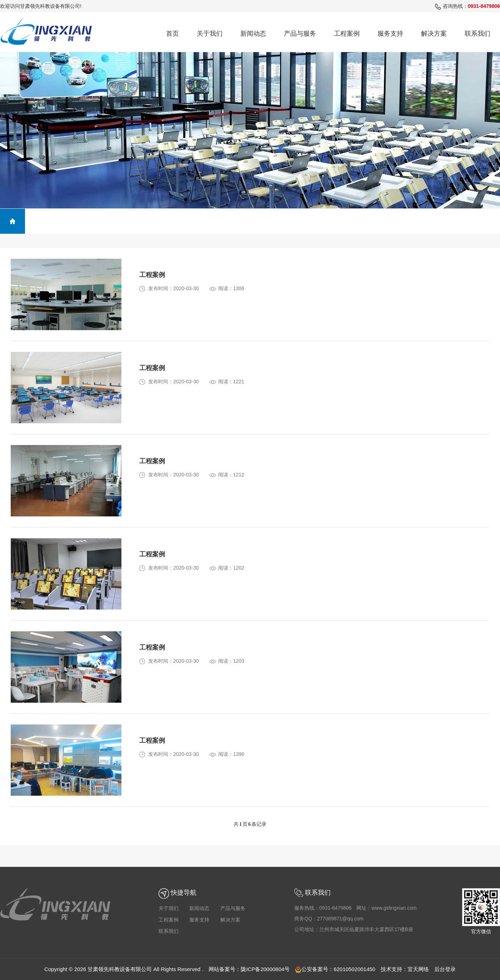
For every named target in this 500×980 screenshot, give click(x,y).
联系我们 (477, 34)
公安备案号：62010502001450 (335, 969)
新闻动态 (253, 34)
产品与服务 (300, 34)
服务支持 (390, 34)
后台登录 (445, 969)
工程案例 (347, 34)
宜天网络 (418, 969)
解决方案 (434, 34)
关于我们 (210, 34)
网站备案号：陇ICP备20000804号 (249, 969)
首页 (172, 34)
